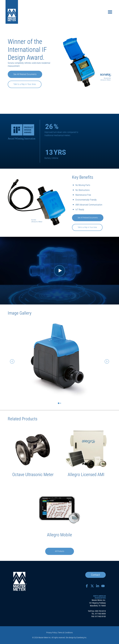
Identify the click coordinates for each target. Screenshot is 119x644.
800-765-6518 (100, 611)
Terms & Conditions (65, 633)
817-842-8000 (100, 614)
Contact (96, 575)
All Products (60, 551)
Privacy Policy (52, 633)
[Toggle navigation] (110, 12)
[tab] (59, 403)
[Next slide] (107, 361)
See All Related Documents (25, 74)
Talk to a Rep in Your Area (25, 84)
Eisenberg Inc (81, 638)
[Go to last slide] (12, 361)
